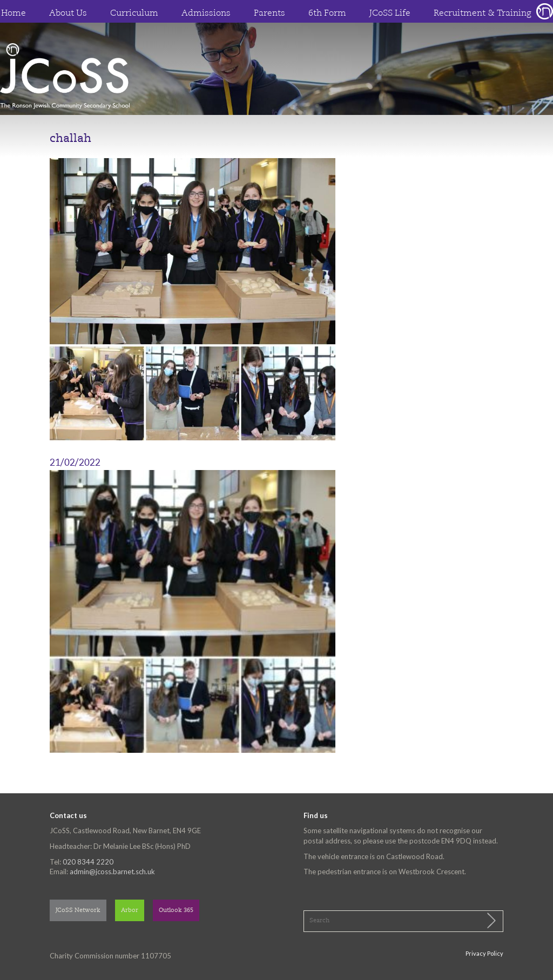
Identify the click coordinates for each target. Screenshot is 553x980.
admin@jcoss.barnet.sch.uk (112, 872)
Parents (269, 13)
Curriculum (134, 13)
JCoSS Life (390, 13)
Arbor (130, 911)
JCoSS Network (78, 911)
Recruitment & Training (483, 13)
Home (14, 13)
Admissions (206, 13)
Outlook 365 (176, 911)
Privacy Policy (484, 953)
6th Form (327, 13)
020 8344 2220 (88, 862)
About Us (68, 13)
